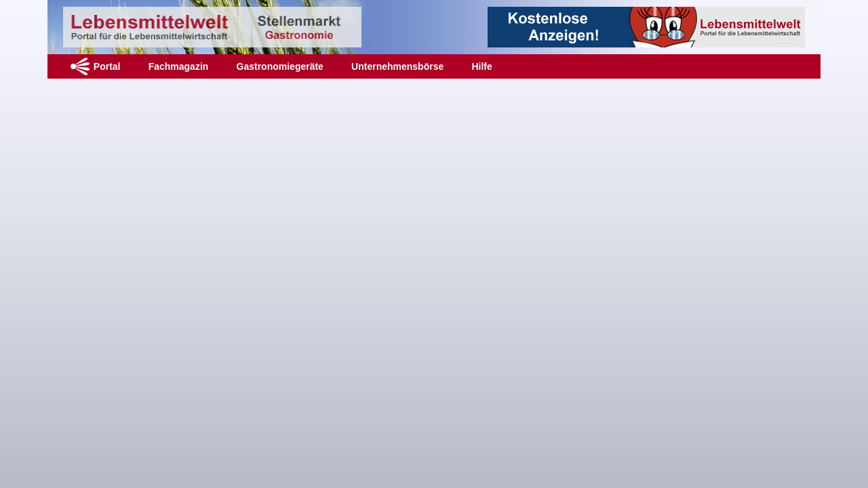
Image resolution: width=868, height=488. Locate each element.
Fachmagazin (179, 66)
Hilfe (481, 66)
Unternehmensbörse (397, 66)
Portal (107, 66)
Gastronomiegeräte (280, 66)
